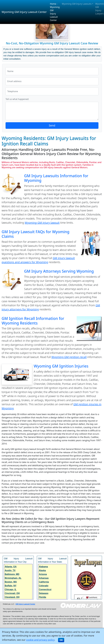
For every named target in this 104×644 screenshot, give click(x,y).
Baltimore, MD (12, 574)
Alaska (42, 570)
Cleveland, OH (12, 597)
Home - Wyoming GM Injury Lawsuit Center (55, 12)
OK (61, 640)
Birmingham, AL (13, 578)
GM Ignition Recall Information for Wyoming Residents (33, 321)
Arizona (43, 574)
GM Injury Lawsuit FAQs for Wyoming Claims (35, 234)
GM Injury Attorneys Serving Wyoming (59, 271)
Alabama (43, 567)
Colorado (44, 586)
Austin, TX (10, 570)
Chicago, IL (11, 589)
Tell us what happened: (17, 99)
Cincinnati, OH (12, 593)
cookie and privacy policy (40, 640)
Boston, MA (11, 582)
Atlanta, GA (11, 567)
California (44, 582)
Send (52, 125)
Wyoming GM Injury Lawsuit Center (24, 12)
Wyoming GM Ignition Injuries (61, 366)
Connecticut (45, 589)
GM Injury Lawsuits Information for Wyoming (56, 178)
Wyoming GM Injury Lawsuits (77, 4)
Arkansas (44, 578)
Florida (42, 597)
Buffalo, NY (11, 586)
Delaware (44, 593)
